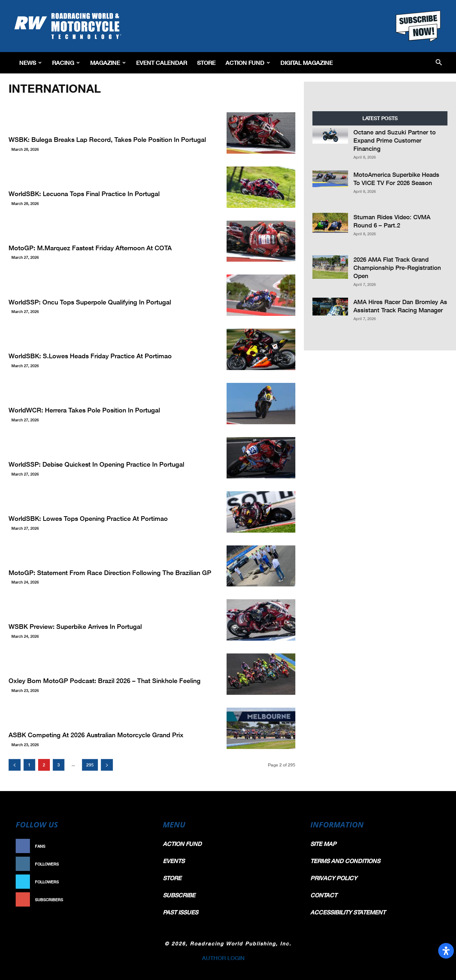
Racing (66, 63)
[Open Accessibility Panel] (446, 951)
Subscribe (134, 900)
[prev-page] (15, 765)
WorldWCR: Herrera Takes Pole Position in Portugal (84, 410)
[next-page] (107, 765)
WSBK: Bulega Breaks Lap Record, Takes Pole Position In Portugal (107, 139)
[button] (439, 63)
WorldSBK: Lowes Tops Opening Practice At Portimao (88, 518)
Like (141, 846)
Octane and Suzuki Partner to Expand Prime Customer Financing (395, 140)
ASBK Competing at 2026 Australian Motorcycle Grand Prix (96, 735)
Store (206, 63)
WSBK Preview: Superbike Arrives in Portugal (75, 626)
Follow (138, 864)
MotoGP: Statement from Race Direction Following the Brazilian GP (110, 573)
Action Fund (248, 63)
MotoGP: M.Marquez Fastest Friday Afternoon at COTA (90, 248)
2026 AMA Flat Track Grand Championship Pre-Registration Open (397, 268)
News (30, 63)
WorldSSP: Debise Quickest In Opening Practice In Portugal (96, 464)
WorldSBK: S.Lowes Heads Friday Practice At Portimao (90, 356)
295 (90, 765)
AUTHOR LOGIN (223, 958)
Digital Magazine (307, 63)
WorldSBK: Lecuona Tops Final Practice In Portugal (84, 194)
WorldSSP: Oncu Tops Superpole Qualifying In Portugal (90, 302)
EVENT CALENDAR (162, 63)
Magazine (108, 63)
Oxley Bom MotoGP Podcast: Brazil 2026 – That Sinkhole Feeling (105, 681)
